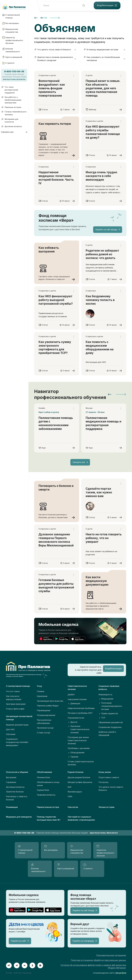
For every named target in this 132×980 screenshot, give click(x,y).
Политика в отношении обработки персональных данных (98, 960)
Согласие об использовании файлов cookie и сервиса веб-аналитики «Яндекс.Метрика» (93, 967)
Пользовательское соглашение (111, 955)
